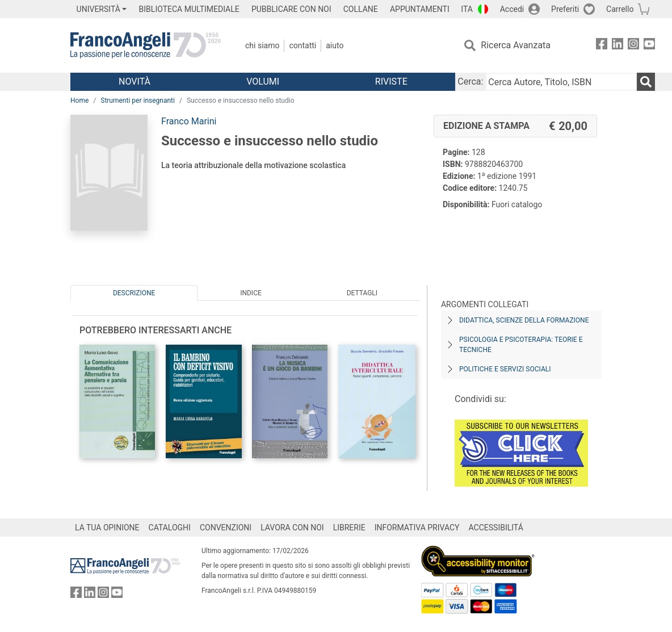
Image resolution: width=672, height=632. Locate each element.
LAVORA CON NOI (292, 528)
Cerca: (470, 81)
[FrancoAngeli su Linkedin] (618, 46)
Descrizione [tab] (134, 293)
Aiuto (335, 45)
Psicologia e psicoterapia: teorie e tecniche (521, 345)
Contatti (303, 45)
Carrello (620, 9)
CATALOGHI (170, 528)
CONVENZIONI (226, 528)
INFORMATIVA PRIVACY (417, 528)
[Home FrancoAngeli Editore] (146, 45)
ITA (467, 9)
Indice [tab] (251, 293)
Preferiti (565, 9)
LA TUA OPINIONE (107, 528)
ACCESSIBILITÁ (496, 528)
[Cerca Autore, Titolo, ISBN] (561, 82)
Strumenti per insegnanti (138, 101)
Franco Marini (189, 121)
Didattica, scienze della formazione (524, 320)
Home (79, 101)
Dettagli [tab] (362, 293)
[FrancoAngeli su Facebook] (602, 46)
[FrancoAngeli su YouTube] (649, 46)
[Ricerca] (646, 82)
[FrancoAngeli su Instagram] (633, 46)
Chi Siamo (262, 45)
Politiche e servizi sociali (505, 369)
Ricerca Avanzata (516, 45)
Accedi (512, 9)
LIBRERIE (349, 528)
